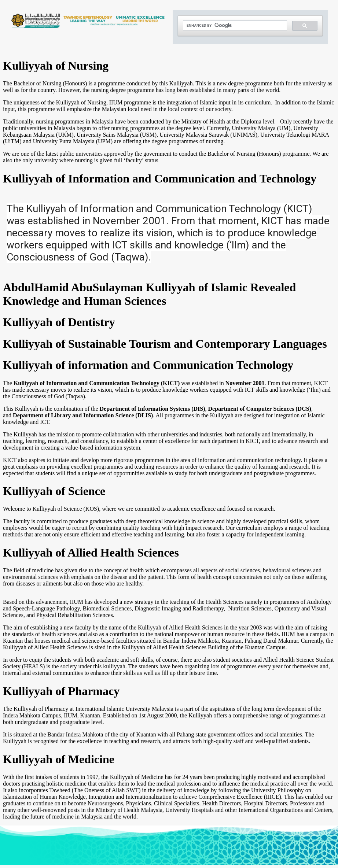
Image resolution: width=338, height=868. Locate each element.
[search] (234, 25)
